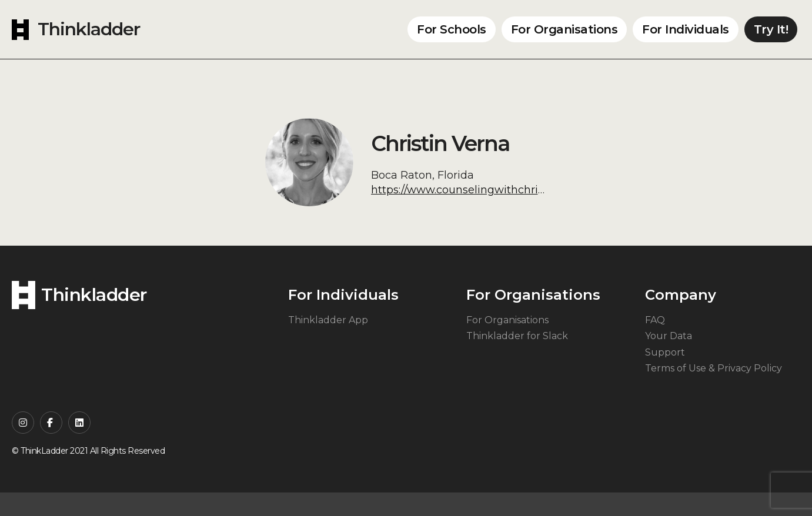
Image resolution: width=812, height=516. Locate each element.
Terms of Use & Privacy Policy (714, 368)
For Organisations (564, 29)
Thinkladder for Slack (517, 336)
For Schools (452, 29)
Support (665, 352)
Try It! (771, 29)
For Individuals (686, 29)
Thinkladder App (328, 320)
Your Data (669, 336)
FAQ (655, 320)
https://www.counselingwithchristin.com (477, 190)
